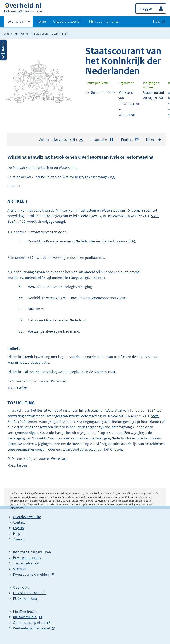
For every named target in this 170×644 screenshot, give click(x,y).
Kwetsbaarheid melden (31, 574)
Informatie (102, 140)
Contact (19, 522)
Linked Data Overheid (30, 593)
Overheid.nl (16, 23)
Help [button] (157, 21)
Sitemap (19, 569)
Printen (130, 140)
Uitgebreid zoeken (67, 21)
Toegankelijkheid (26, 563)
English (18, 528)
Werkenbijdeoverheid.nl (31, 628)
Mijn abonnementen (105, 21)
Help (17, 534)
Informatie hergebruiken (32, 552)
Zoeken (19, 539)
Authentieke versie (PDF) (61, 141)
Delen (154, 140)
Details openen (3, 50)
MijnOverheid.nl (25, 611)
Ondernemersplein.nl (29, 623)
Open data (21, 587)
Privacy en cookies (27, 558)
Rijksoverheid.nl (25, 617)
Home (41, 21)
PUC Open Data (25, 598)
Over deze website (27, 517)
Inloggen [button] (145, 9)
